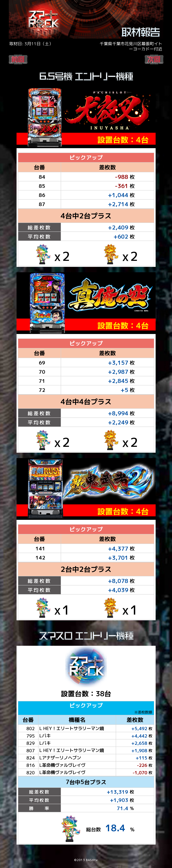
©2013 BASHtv (86, 862)
